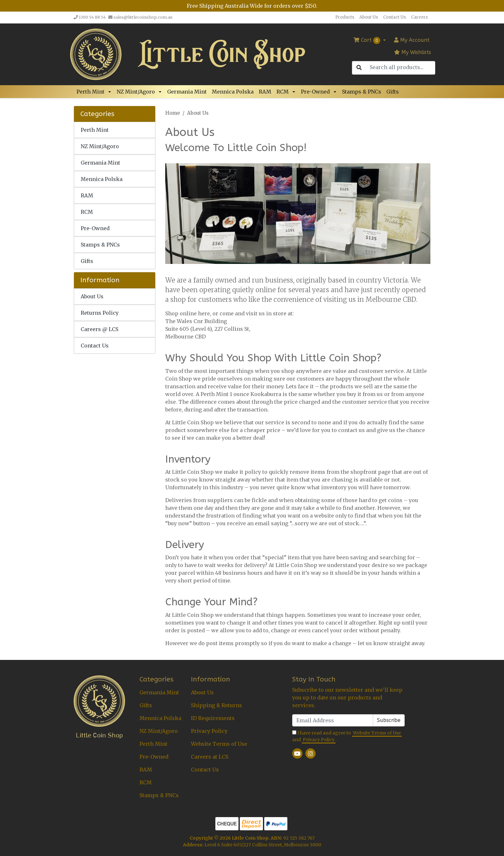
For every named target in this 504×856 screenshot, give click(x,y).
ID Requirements (213, 718)
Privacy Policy (209, 731)
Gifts (393, 92)
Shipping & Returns (216, 705)
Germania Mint (187, 92)
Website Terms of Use (219, 744)
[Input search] (400, 67)
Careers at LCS (210, 757)
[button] (111, 92)
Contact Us (395, 17)
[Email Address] (333, 720)
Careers (419, 17)
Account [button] (412, 40)
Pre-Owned (315, 92)
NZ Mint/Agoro (136, 92)
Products (345, 17)
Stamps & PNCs (362, 92)
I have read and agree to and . (347, 737)
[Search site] (359, 68)
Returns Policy (100, 313)
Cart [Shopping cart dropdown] (368, 41)
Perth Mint (90, 92)
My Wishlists (413, 52)
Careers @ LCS (99, 329)
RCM (283, 92)
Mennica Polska (233, 92)
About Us (369, 17)
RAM (265, 92)
